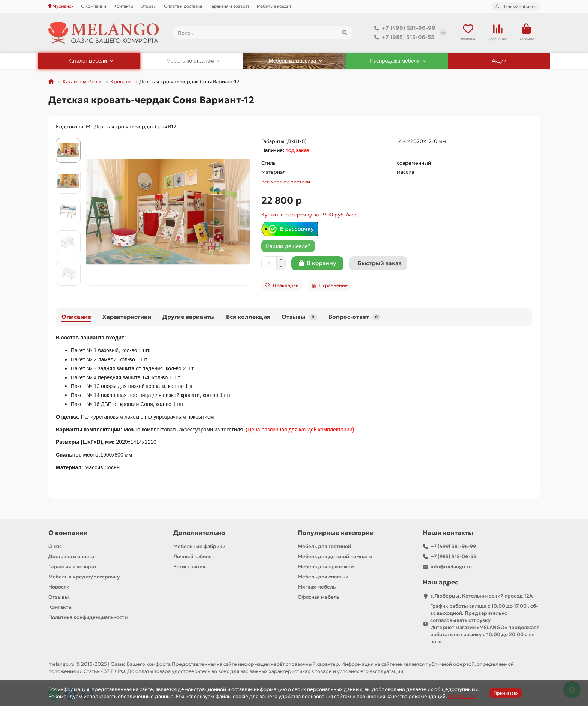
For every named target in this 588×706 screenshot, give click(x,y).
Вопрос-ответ (355, 318)
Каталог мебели (82, 82)
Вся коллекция (248, 318)
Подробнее (462, 696)
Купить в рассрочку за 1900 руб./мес (309, 215)
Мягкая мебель (317, 588)
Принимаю (505, 693)
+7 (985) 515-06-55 (403, 38)
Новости (59, 588)
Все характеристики (286, 183)
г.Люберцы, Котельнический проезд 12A (481, 597)
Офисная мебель (319, 598)
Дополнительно (199, 534)
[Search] (263, 33)
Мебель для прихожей (326, 567)
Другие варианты (189, 318)
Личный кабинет (194, 557)
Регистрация (189, 567)
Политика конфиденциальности (88, 618)
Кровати (120, 82)
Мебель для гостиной (324, 547)
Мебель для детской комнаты (335, 557)
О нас (55, 547)
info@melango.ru (451, 567)
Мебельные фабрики (199, 547)
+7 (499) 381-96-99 (403, 29)
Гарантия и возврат (229, 6)
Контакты (123, 6)
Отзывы (148, 6)
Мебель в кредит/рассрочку (84, 578)
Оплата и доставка (183, 6)
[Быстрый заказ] (378, 264)
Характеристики (127, 318)
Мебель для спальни (323, 578)
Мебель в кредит (274, 6)
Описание (76, 318)
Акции (499, 62)
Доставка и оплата (71, 557)
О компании (94, 6)
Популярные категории (336, 534)
